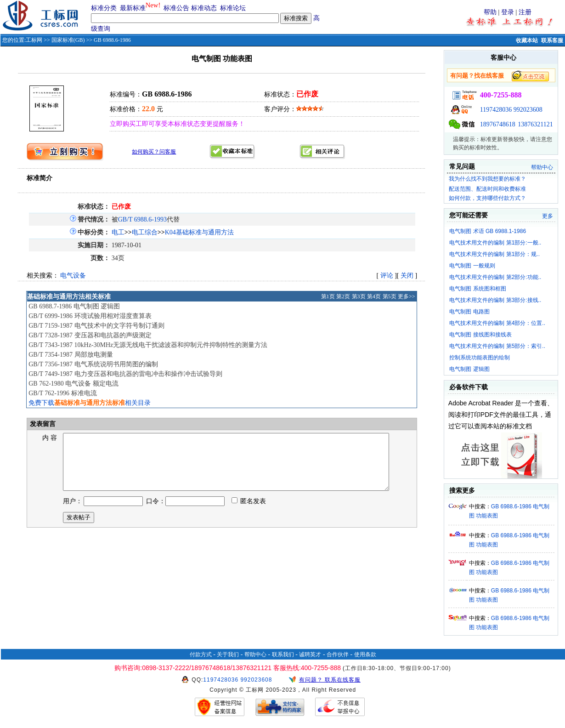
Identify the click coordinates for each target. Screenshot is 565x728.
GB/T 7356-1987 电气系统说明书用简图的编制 (93, 364)
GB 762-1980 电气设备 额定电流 (73, 384)
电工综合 (145, 232)
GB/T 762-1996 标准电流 (62, 393)
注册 (525, 12)
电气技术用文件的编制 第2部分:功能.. (495, 277)
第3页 (359, 296)
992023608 (528, 110)
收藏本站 (527, 40)
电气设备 (73, 276)
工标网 (34, 40)
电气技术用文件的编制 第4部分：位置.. (497, 323)
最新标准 (133, 8)
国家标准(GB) (68, 40)
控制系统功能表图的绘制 (480, 358)
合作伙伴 (338, 654)
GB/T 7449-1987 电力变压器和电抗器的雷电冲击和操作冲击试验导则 (125, 374)
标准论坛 (233, 8)
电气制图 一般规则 (472, 266)
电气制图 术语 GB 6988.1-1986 (488, 231)
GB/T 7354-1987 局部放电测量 (71, 355)
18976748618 (498, 124)
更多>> (407, 296)
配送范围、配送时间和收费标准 (487, 189)
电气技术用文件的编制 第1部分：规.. (494, 254)
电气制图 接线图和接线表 (480, 335)
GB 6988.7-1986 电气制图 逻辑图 (74, 306)
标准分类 (104, 8)
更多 (548, 216)
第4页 (374, 296)
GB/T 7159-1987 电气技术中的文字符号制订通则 (96, 326)
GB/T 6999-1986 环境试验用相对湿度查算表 (90, 316)
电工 (118, 232)
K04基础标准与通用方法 (199, 232)
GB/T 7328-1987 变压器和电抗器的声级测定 (90, 335)
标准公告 (176, 8)
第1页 (328, 296)
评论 (387, 276)
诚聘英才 (310, 654)
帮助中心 (542, 167)
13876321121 (535, 124)
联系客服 (552, 40)
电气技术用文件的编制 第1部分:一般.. (495, 243)
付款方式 (201, 654)
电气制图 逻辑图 (469, 369)
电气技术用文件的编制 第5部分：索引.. (497, 346)
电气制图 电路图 (469, 312)
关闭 (407, 276)
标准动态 (204, 8)
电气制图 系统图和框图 (477, 289)
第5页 (390, 296)
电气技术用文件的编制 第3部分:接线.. (495, 300)
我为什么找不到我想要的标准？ (487, 179)
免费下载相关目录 (90, 403)
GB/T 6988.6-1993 (142, 219)
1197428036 (496, 110)
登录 (508, 12)
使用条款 (365, 654)
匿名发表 (249, 512)
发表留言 (42, 424)
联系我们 (283, 654)
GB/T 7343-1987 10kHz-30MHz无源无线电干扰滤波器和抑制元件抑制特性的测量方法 (148, 345)
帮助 (490, 12)
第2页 (343, 296)
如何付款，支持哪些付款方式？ (487, 198)
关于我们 (228, 654)
